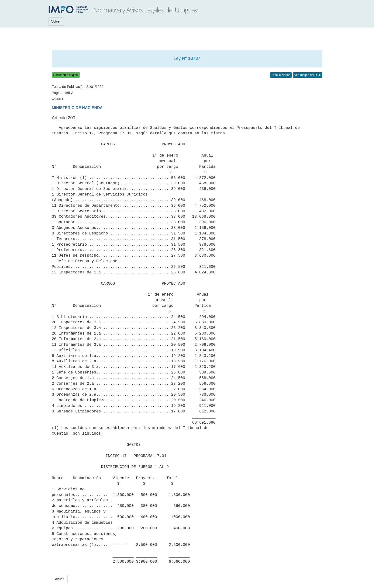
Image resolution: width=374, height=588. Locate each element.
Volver (56, 21)
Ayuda (60, 579)
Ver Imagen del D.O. (308, 75)
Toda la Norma (281, 75)
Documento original (66, 75)
